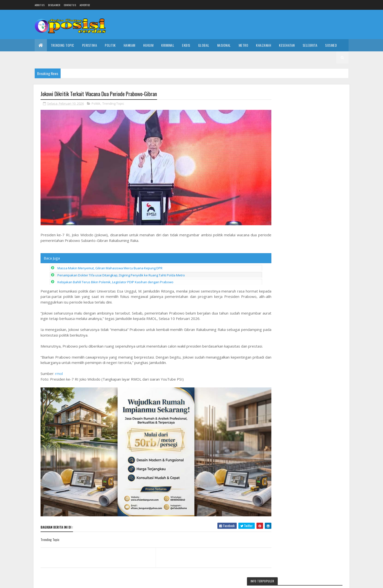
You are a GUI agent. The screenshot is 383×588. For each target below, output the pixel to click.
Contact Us (70, 5)
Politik (110, 45)
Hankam (129, 45)
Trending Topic (63, 45)
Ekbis (186, 45)
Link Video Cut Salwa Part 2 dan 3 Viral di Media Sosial (306, 109)
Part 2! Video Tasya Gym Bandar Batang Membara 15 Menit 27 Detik (318, 492)
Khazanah (264, 45)
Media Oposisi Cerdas (79, 581)
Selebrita (310, 45)
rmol (59, 375)
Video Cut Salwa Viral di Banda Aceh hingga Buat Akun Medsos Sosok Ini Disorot (317, 450)
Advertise (85, 5)
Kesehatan (287, 45)
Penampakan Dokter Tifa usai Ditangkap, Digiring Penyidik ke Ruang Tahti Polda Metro (121, 271)
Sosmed (331, 45)
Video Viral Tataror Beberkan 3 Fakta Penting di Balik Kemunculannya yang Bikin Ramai (319, 398)
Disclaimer (54, 5)
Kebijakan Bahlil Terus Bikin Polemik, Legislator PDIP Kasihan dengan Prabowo (115, 278)
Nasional (224, 45)
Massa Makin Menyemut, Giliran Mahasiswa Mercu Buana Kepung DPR (110, 264)
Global (204, 45)
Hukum (148, 45)
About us (40, 5)
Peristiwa (90, 45)
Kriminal (168, 45)
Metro (244, 45)
